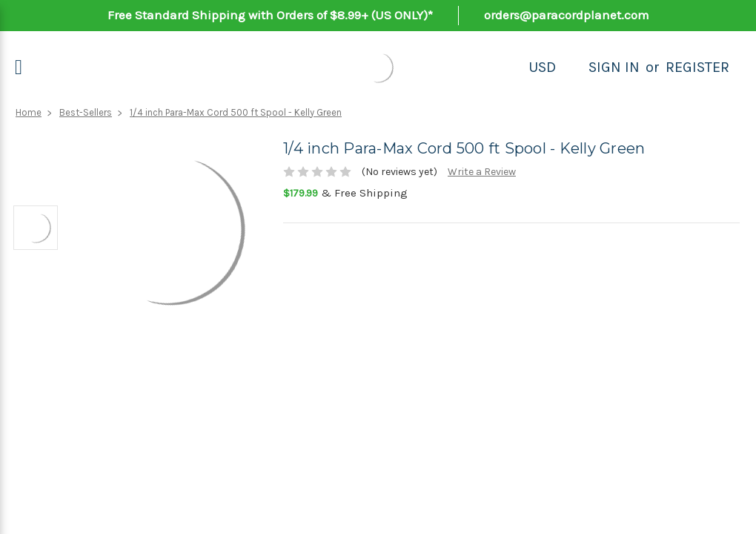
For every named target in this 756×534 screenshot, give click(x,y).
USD (542, 67)
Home (29, 112)
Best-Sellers (86, 112)
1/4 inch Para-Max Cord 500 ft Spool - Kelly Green (236, 112)
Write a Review (482, 172)
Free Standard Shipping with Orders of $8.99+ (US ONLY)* (270, 15)
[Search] (572, 67)
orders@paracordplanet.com (567, 15)
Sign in (614, 67)
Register (697, 67)
